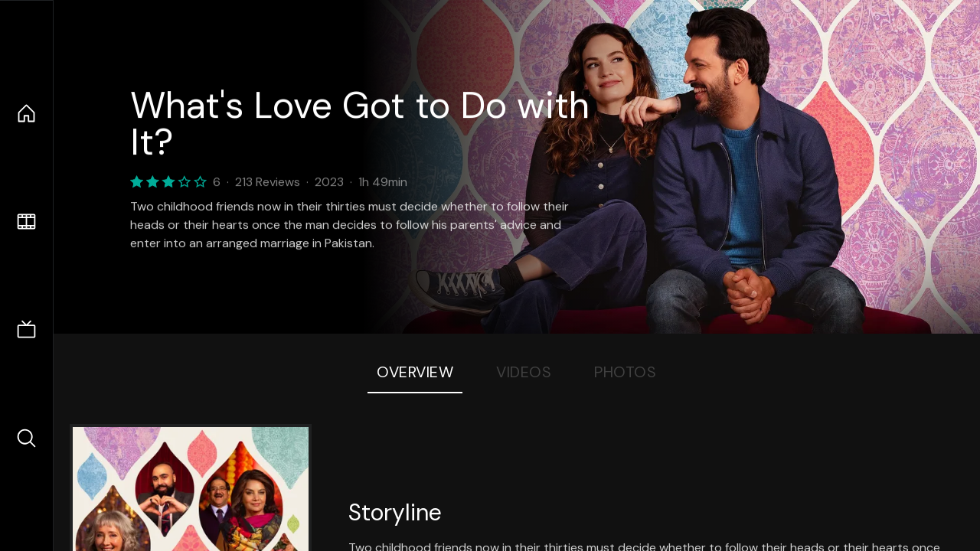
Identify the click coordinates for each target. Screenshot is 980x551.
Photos (625, 372)
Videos (524, 372)
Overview (415, 372)
